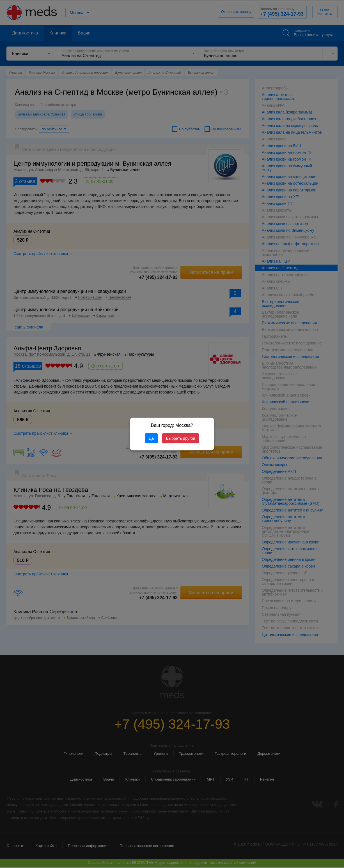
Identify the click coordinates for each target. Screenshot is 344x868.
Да (151, 438)
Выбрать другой (181, 438)
